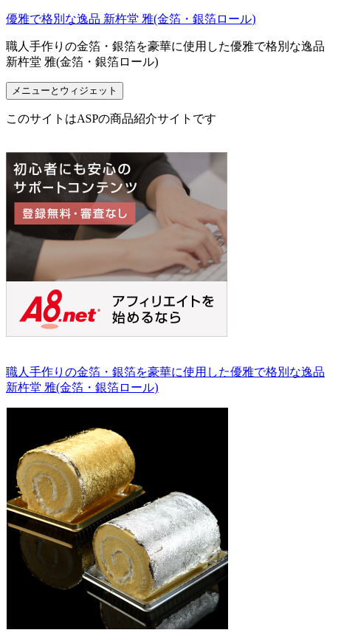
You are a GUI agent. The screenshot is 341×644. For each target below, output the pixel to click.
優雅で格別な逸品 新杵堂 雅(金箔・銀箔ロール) (131, 19)
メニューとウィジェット (65, 90)
